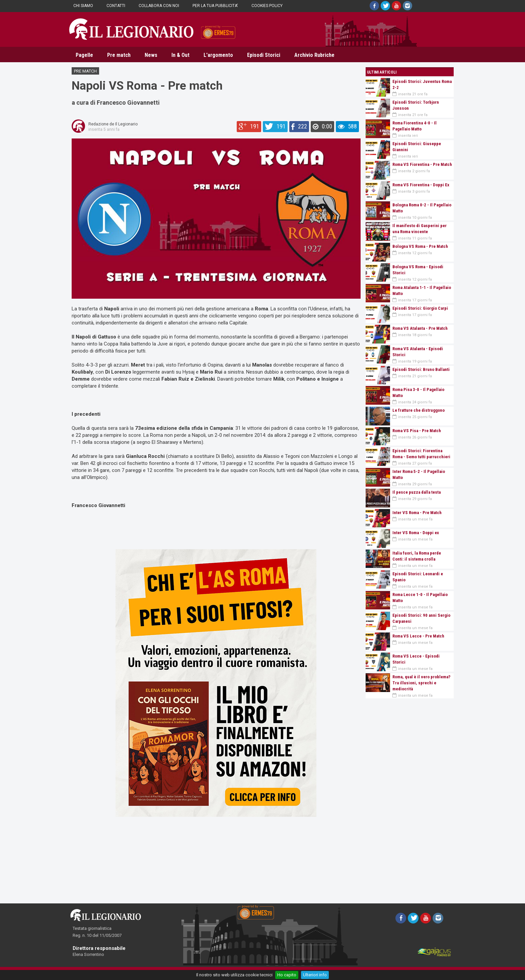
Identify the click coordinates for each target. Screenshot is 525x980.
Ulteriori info (315, 975)
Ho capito (287, 975)
